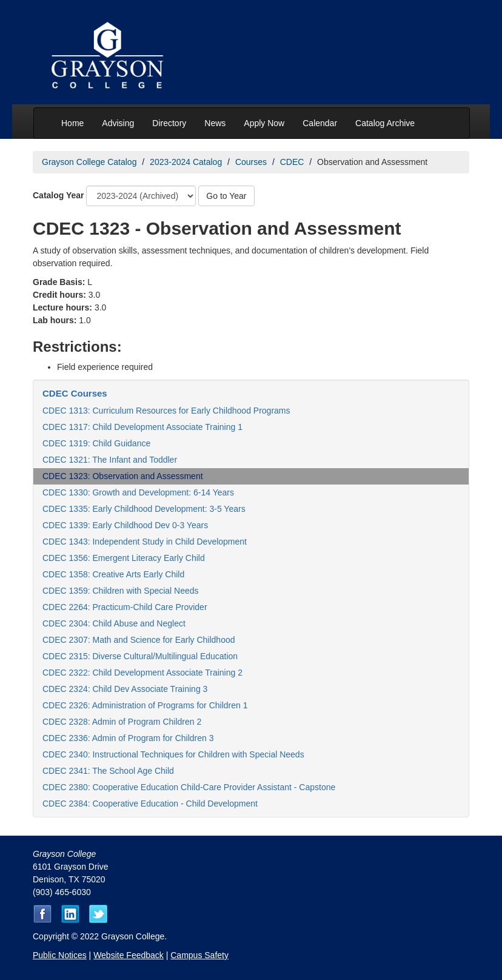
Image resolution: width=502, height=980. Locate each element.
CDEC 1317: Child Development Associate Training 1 (142, 427)
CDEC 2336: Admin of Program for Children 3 (128, 738)
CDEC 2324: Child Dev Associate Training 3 (125, 689)
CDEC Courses (75, 393)
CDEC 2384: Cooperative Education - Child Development (150, 804)
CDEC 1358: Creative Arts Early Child (113, 574)
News (215, 123)
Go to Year (226, 196)
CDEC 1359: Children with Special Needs (121, 591)
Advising (118, 123)
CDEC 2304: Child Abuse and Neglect (114, 623)
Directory (169, 123)
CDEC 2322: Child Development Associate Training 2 (142, 673)
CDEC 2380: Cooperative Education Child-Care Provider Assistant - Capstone (189, 787)
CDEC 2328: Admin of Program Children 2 (122, 722)
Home (72, 123)
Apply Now (264, 123)
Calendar (320, 123)
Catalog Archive (385, 123)
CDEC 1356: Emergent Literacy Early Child (124, 558)
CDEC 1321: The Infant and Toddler (110, 460)
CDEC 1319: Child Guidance (96, 443)
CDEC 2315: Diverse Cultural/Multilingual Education (140, 656)
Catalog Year (59, 195)
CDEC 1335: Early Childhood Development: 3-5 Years (144, 509)
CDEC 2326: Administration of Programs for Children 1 (145, 705)
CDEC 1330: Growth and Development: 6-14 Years (138, 492)
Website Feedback (129, 955)
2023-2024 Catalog (186, 162)
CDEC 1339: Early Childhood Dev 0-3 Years (125, 525)
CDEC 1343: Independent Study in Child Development (145, 542)
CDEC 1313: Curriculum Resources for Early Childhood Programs (166, 411)
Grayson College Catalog (89, 162)
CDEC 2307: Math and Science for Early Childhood (139, 640)
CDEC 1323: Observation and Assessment (123, 476)
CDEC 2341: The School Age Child (108, 771)
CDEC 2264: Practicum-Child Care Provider (125, 607)
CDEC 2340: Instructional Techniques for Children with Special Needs (173, 754)
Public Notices (60, 955)
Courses (251, 162)
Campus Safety (199, 955)
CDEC (292, 162)
